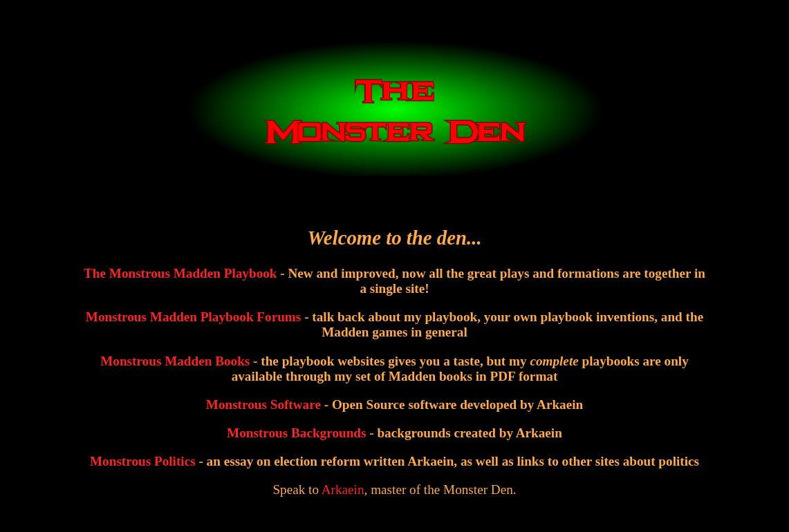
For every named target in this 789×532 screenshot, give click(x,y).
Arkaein (343, 490)
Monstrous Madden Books (175, 361)
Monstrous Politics (143, 461)
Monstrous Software (263, 405)
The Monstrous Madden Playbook (180, 273)
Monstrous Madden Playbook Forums (193, 317)
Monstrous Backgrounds (296, 433)
